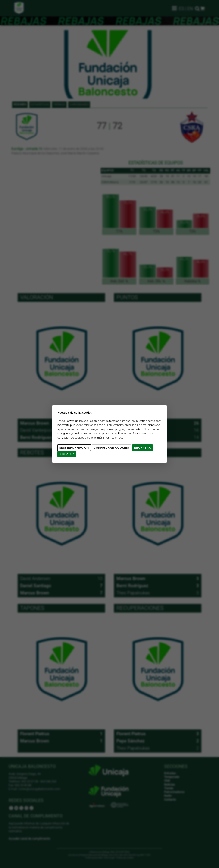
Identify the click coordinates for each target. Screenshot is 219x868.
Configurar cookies (111, 448)
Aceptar (67, 454)
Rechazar (142, 448)
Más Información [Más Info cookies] (74, 448)
